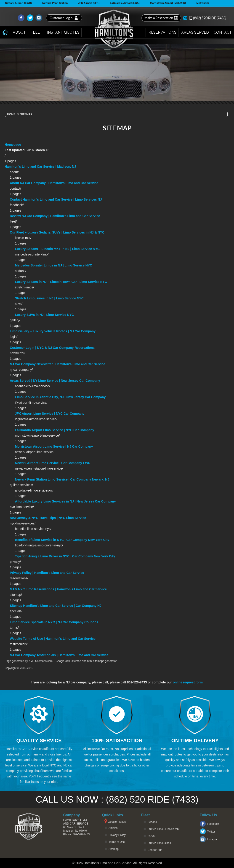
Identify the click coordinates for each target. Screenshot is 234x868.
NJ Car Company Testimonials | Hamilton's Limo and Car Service (59, 655)
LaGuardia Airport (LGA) (125, 3)
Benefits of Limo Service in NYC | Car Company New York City (62, 540)
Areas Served (195, 32)
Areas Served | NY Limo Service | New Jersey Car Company (55, 381)
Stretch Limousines (159, 843)
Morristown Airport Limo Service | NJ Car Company (54, 446)
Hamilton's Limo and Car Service (76, 822)
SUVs (151, 836)
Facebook (213, 824)
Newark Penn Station (55, 3)
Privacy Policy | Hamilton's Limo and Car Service (47, 573)
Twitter (211, 832)
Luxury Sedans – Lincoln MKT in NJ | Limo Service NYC (57, 249)
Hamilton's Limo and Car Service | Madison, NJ (40, 167)
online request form (188, 682)
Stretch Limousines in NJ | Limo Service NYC (49, 298)
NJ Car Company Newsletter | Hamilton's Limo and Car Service (57, 364)
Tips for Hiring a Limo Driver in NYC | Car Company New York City (65, 556)
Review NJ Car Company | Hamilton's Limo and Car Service (55, 216)
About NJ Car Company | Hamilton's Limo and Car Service (54, 183)
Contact (223, 32)
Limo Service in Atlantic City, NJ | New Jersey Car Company (60, 397)
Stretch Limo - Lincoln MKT (164, 829)
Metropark (203, 3)
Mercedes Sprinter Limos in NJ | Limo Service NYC (54, 265)
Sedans (152, 822)
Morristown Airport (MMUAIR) (168, 3)
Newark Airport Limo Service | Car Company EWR (53, 463)
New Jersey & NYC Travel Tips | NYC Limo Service (48, 518)
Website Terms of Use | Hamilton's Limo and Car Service (53, 639)
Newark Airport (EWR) (19, 3)
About (19, 32)
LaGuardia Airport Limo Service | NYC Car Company (55, 430)
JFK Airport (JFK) (89, 3)
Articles (113, 828)
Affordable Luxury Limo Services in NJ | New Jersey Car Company (65, 501)
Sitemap (114, 849)
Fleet (36, 32)
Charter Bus (155, 850)
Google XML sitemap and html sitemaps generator (86, 661)
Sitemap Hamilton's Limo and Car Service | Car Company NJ (56, 606)
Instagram (213, 839)
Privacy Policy (117, 835)
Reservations (162, 32)
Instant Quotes (63, 32)
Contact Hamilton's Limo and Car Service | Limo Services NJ (56, 199)
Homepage (13, 145)
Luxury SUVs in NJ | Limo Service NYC (45, 315)
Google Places (117, 822)
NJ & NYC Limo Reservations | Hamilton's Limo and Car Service (58, 589)
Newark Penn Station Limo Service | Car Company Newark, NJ (62, 479)
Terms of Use (117, 842)
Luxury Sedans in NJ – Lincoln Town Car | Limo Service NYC (61, 282)
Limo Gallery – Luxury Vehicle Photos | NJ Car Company (53, 331)
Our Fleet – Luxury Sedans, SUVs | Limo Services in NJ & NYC (57, 232)
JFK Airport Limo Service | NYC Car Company (50, 414)
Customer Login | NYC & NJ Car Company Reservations (52, 348)
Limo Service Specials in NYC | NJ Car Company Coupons (54, 622)
